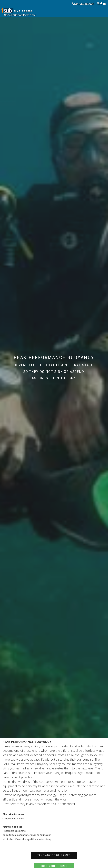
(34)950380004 (83, 4)
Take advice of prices (54, 855)
